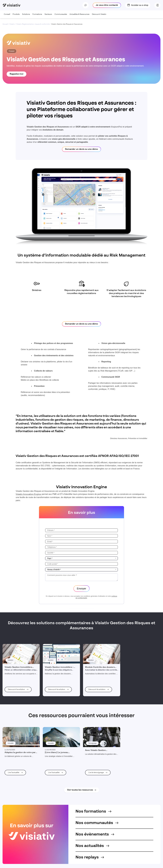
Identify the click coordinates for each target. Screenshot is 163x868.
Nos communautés (97, 823)
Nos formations (93, 811)
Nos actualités (92, 846)
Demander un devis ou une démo (81, 149)
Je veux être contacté (107, 5)
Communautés (61, 16)
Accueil (5, 24)
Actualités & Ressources (80, 16)
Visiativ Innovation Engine (28, 494)
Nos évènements (95, 834)
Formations (38, 16)
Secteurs (49, 16)
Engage (12, 51)
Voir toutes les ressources (80, 790)
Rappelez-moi (16, 74)
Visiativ (12, 24)
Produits (17, 16)
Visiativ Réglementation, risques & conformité (33, 24)
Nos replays (90, 857)
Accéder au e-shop (140, 5)
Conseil (8, 16)
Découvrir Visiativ (100, 16)
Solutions (27, 16)
